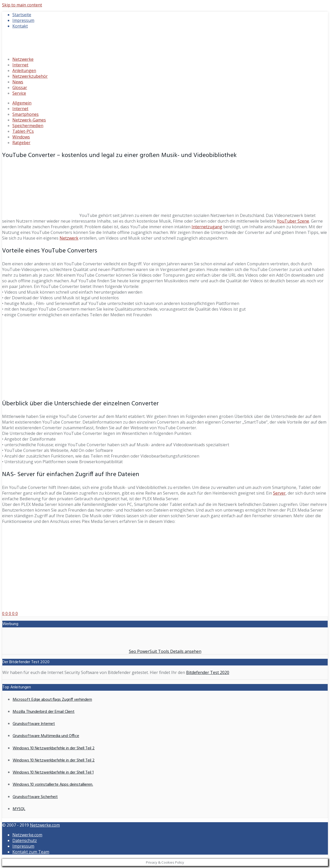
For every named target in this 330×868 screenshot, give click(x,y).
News (18, 82)
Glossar (20, 87)
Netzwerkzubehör (30, 76)
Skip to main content (22, 5)
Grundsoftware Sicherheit (35, 797)
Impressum (23, 20)
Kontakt (20, 26)
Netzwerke (23, 59)
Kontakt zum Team (31, 852)
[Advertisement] (165, 358)
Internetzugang (207, 227)
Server (279, 493)
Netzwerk (69, 238)
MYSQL (19, 809)
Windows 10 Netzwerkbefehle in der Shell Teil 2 (54, 748)
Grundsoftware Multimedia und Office (46, 736)
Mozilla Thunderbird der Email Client (44, 712)
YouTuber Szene (293, 221)
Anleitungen (24, 71)
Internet (20, 65)
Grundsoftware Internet (34, 724)
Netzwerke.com (45, 825)
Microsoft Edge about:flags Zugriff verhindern (52, 700)
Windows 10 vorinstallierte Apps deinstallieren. (53, 785)
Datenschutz (25, 840)
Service (19, 93)
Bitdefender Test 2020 (208, 672)
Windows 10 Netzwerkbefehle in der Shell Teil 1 (53, 773)
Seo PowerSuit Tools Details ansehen (165, 651)
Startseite (22, 15)
